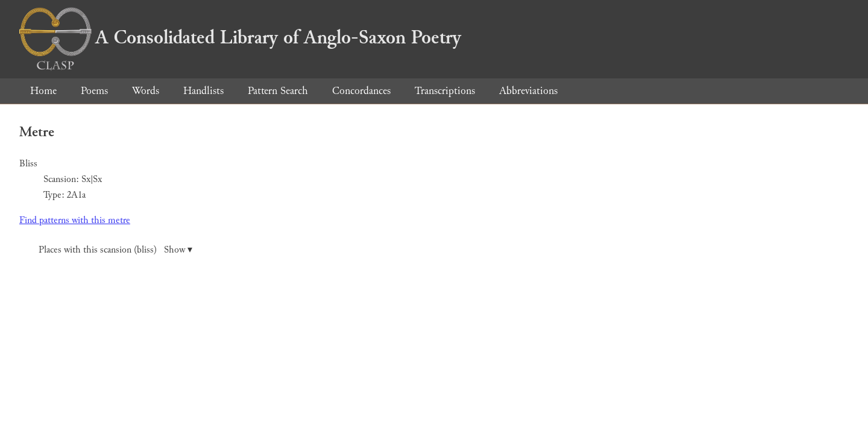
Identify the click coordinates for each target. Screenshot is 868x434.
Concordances (361, 91)
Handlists (203, 91)
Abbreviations (528, 91)
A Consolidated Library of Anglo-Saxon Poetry (240, 37)
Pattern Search (278, 91)
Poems (94, 91)
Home (43, 91)
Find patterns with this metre (75, 220)
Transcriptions (445, 91)
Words (146, 91)
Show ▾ (178, 250)
